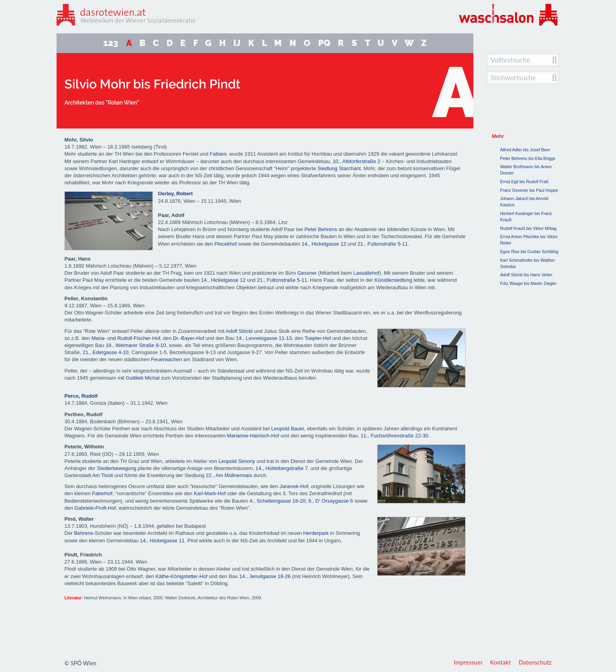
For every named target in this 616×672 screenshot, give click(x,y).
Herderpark (317, 533)
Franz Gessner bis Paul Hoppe (529, 190)
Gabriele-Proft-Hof (95, 508)
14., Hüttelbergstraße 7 (281, 468)
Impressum (468, 662)
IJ (237, 43)
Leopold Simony (237, 461)
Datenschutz (535, 662)
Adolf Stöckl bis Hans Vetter (526, 275)
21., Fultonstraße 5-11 (383, 244)
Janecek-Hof (294, 486)
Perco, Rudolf (81, 396)
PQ (324, 43)
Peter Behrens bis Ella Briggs (528, 158)
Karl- (199, 493)
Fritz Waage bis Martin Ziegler (528, 283)
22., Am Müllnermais (229, 475)
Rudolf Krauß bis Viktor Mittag (528, 228)
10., (337, 161)
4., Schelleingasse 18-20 (277, 501)
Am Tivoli (103, 475)
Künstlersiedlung (393, 280)
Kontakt (501, 662)
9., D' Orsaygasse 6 (331, 501)
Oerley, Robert (175, 194)
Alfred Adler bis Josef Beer (525, 150)
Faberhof (102, 493)
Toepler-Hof (318, 338)
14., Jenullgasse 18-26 (265, 576)
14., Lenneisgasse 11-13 (264, 338)
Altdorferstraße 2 (361, 161)
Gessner (307, 273)
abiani (220, 154)
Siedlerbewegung (116, 468)
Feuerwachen (166, 359)
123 (111, 43)
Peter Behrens (321, 229)
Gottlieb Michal (143, 378)
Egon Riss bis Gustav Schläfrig (529, 252)
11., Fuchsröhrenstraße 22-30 (394, 436)
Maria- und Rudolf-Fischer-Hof (126, 338)
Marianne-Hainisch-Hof (253, 436)
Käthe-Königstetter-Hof (181, 576)
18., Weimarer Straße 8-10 (136, 345)
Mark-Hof (215, 493)
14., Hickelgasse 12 (324, 244)
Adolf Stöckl (239, 331)
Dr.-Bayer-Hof (188, 338)
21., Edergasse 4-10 (105, 352)
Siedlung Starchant (339, 168)
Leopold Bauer (288, 429)
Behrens (84, 533)
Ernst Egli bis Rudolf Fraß (524, 182)
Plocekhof (226, 244)
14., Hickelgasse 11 (162, 541)
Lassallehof (366, 273)
